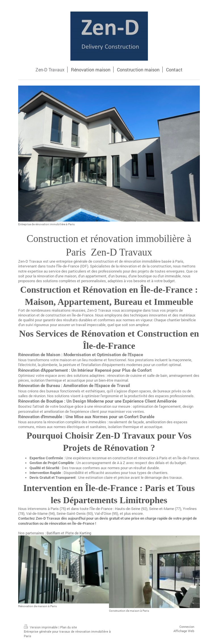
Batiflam (53, 533)
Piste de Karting (78, 533)
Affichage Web (184, 631)
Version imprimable (41, 627)
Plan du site (69, 627)
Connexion (187, 627)
